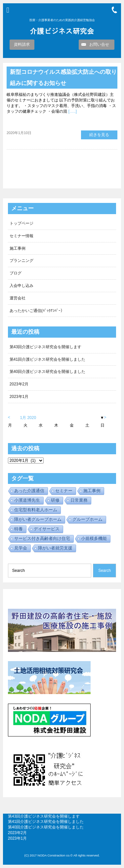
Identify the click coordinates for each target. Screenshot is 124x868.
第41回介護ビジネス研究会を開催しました (47, 359)
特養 (19, 529)
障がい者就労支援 (55, 548)
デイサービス (47, 529)
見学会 (21, 548)
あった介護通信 (29, 491)
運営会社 (18, 298)
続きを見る (99, 135)
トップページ (21, 223)
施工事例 (18, 248)
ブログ (16, 273)
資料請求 (22, 44)
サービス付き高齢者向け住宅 (42, 538)
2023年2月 (19, 384)
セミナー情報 (21, 236)
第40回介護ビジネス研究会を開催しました (47, 372)
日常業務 (79, 500)
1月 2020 (28, 418)
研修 (55, 500)
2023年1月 (19, 397)
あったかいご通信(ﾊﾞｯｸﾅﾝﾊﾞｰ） (37, 311)
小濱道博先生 (27, 500)
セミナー (64, 491)
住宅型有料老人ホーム (36, 510)
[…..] (72, 111)
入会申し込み (21, 286)
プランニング (21, 261)
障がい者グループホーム (38, 519)
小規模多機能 (94, 538)
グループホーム (87, 519)
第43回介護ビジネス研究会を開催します (45, 347)
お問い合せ (99, 44)
